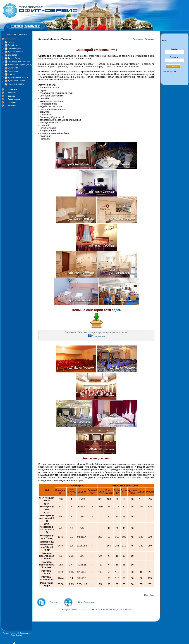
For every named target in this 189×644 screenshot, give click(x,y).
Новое (11, 42)
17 (104, 610)
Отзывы (12, 102)
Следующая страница (121, 610)
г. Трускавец (149, 39)
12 (90, 610)
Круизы (11, 74)
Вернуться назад (69, 610)
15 (99, 610)
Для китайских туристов (19, 61)
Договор (12, 106)
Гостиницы (13, 71)
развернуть (12, 34)
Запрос (11, 96)
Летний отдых (14, 45)
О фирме (12, 89)
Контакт (12, 93)
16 (101, 610)
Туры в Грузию (15, 58)
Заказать (54, 602)
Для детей (13, 55)
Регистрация (14, 99)
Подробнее (149, 595)
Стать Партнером (86, 602)
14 (96, 610)
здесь (117, 310)
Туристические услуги (18, 77)
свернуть (23, 34)
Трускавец (137, 39)
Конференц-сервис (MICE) (20, 65)
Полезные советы (16, 84)
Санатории (13, 68)
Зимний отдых (14, 48)
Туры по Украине (16, 52)
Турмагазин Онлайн (17, 81)
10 (85, 610)
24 (107, 610)
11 (87, 610)
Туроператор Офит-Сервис (21, 634)
